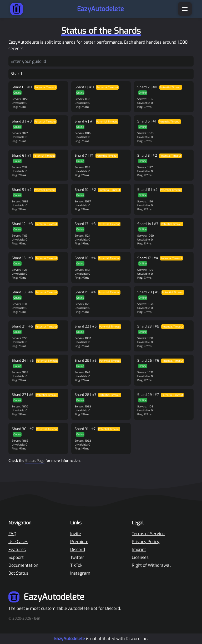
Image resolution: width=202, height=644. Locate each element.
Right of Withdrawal (151, 565)
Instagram (80, 573)
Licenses (140, 557)
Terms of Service (148, 534)
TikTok (76, 565)
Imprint (139, 550)
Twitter (77, 557)
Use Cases (18, 542)
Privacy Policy (146, 542)
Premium (79, 542)
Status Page (35, 461)
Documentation (23, 565)
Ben (37, 618)
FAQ (12, 534)
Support (16, 557)
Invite (76, 534)
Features (17, 550)
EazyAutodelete (70, 639)
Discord (78, 550)
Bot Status (18, 573)
